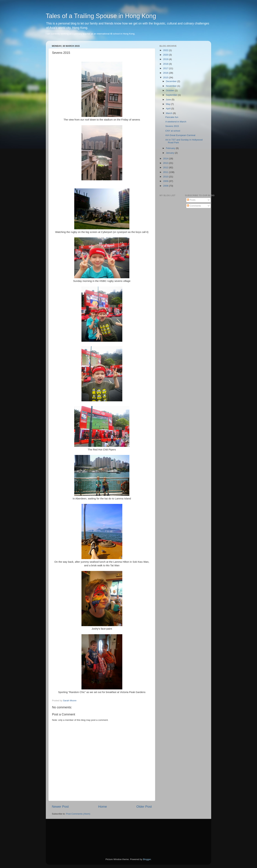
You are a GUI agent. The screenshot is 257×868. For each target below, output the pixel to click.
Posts (191, 200)
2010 (166, 177)
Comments (194, 206)
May (168, 104)
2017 (166, 68)
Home (102, 807)
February (171, 148)
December (172, 81)
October (170, 90)
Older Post (144, 807)
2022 (166, 50)
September (172, 95)
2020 (166, 55)
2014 (166, 159)
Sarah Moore (70, 701)
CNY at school (173, 131)
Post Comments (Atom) (78, 814)
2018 (166, 64)
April (169, 109)
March (169, 113)
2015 (166, 77)
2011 (166, 172)
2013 (166, 163)
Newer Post (60, 807)
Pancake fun (172, 117)
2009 (166, 181)
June (169, 100)
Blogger (147, 859)
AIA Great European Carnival (180, 135)
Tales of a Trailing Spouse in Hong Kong (101, 16)
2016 (166, 73)
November (172, 86)
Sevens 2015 (172, 126)
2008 (166, 186)
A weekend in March (176, 122)
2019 (166, 59)
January (170, 153)
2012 (166, 167)
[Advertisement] (67, 834)
